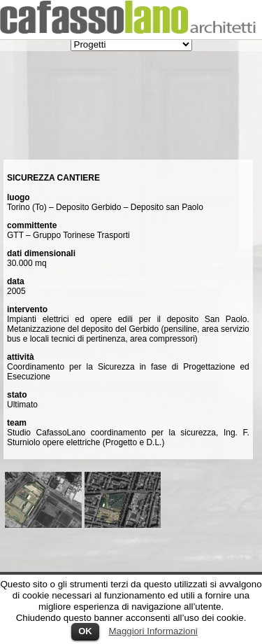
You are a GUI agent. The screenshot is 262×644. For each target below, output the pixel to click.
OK (85, 631)
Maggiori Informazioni (153, 631)
